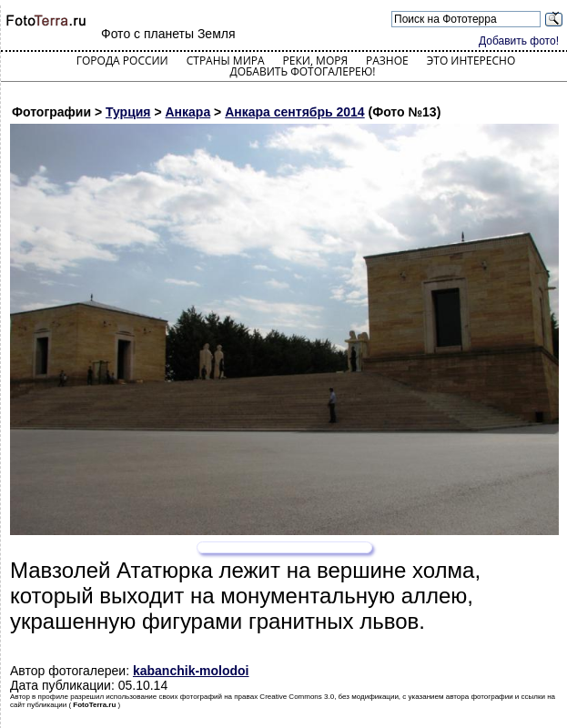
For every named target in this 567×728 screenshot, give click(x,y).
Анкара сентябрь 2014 (294, 112)
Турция (128, 112)
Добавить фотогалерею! (302, 71)
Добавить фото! (519, 41)
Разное (387, 61)
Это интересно (471, 61)
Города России (122, 61)
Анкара (188, 112)
